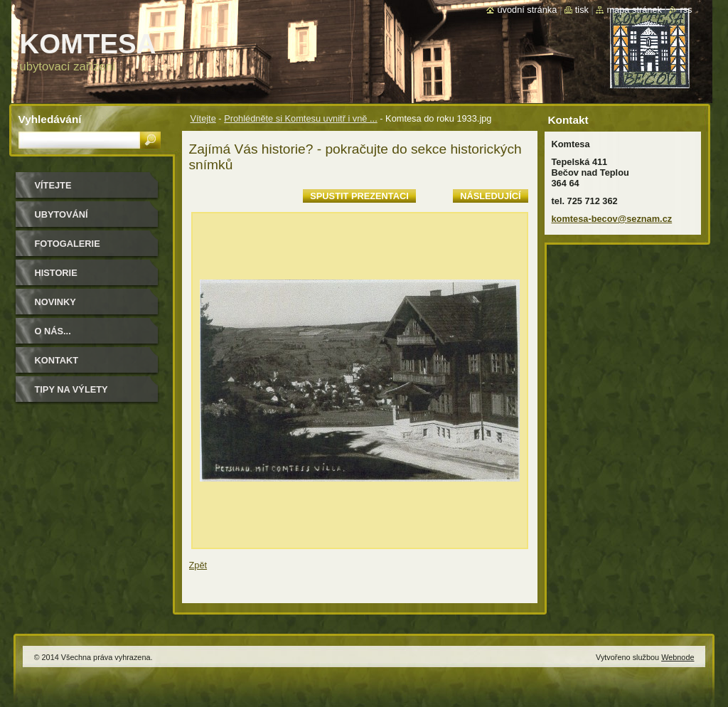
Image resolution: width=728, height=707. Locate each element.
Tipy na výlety (71, 389)
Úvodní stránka (527, 10)
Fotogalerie (68, 244)
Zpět (198, 565)
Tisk (582, 10)
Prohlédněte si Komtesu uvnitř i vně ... (301, 118)
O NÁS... (53, 331)
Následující (490, 196)
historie (56, 273)
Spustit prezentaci (359, 196)
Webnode (678, 657)
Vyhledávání (50, 119)
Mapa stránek (634, 10)
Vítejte (203, 118)
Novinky (55, 302)
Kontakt (57, 360)
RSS (686, 10)
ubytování (61, 214)
